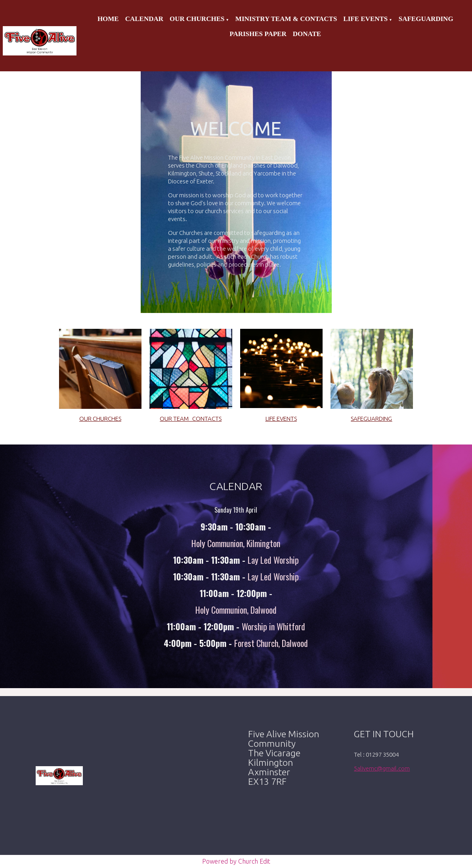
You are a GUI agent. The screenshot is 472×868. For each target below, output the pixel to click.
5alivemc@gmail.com (382, 768)
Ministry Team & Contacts (286, 19)
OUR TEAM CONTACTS (191, 419)
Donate (307, 34)
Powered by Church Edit (236, 861)
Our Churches (197, 19)
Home (108, 19)
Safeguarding (426, 19)
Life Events (365, 19)
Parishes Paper (258, 34)
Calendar (144, 19)
